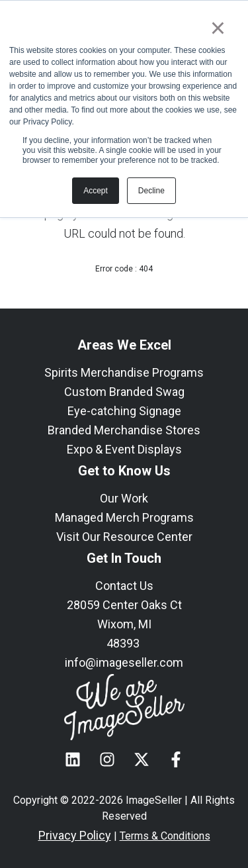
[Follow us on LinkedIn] (73, 759)
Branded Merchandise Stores (124, 430)
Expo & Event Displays (124, 449)
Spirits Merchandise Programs (124, 372)
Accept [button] (96, 191)
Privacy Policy (75, 835)
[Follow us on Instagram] (107, 759)
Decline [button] (151, 191)
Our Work (124, 498)
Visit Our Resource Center (124, 537)
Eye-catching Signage (124, 411)
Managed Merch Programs (124, 517)
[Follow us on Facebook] (176, 759)
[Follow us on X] (142, 759)
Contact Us (124, 586)
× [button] (218, 28)
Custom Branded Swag (124, 392)
